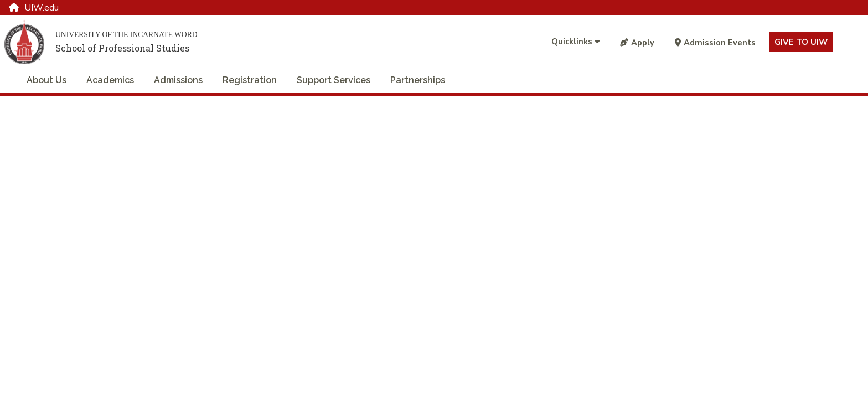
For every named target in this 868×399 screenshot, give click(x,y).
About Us (46, 80)
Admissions (178, 80)
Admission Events (715, 43)
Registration (250, 80)
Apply (637, 43)
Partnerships (418, 80)
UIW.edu (34, 8)
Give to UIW (801, 42)
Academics (110, 80)
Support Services (334, 80)
